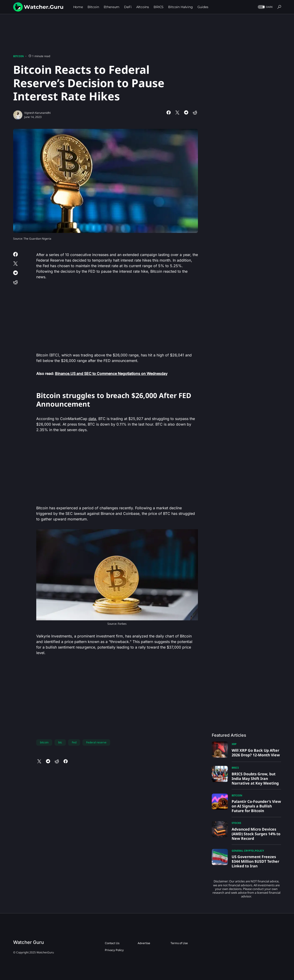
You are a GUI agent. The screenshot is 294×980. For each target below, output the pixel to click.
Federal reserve (96, 742)
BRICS (235, 768)
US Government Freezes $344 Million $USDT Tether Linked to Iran (255, 861)
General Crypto (243, 851)
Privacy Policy (114, 950)
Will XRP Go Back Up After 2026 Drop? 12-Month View (256, 753)
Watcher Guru (29, 942)
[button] (265, 7)
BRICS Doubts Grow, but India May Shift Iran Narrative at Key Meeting (255, 779)
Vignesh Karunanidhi (37, 113)
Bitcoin (18, 56)
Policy (259, 851)
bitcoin (44, 742)
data (92, 419)
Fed (74, 742)
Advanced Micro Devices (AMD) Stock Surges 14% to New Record (256, 834)
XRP (234, 744)
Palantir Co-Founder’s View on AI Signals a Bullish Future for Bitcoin (256, 806)
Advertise (144, 943)
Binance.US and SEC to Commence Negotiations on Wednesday (111, 374)
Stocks (236, 823)
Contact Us (112, 943)
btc (60, 742)
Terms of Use (179, 943)
